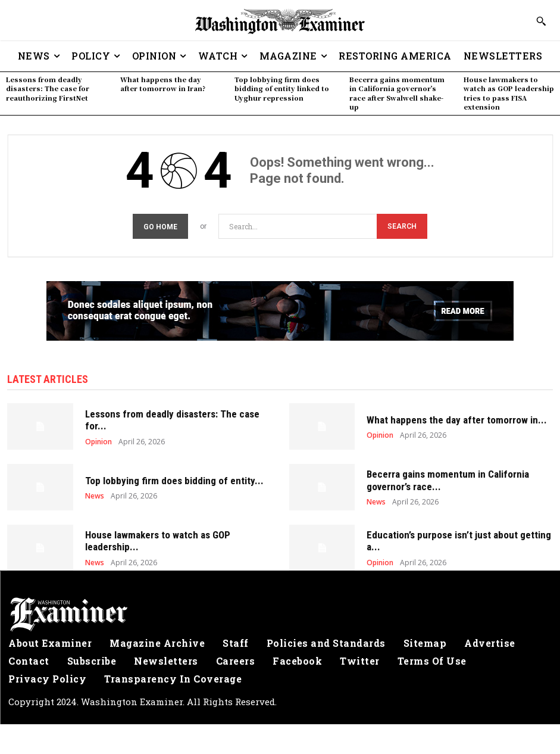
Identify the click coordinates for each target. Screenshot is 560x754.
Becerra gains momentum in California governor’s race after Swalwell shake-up (397, 93)
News (95, 496)
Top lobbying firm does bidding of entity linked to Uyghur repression (282, 88)
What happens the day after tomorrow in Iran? (163, 84)
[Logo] (280, 615)
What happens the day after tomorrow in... (457, 420)
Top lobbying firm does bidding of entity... (174, 481)
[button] (541, 21)
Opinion (98, 442)
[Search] (402, 227)
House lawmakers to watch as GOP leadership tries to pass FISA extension (509, 93)
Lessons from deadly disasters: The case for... (172, 420)
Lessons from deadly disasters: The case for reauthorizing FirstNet (48, 88)
